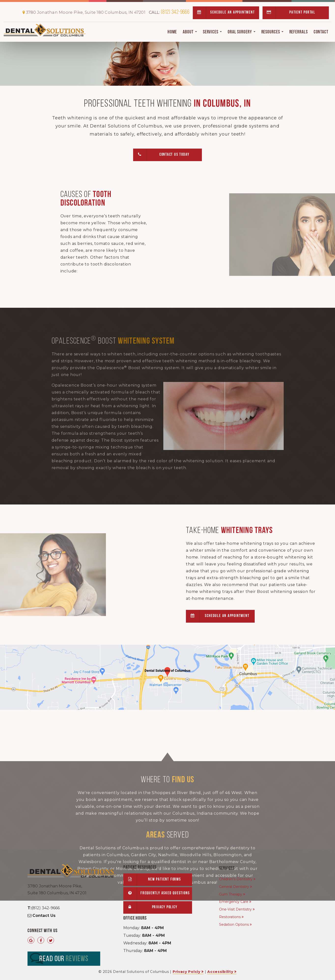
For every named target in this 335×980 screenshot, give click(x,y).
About (190, 32)
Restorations (230, 917)
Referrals (299, 32)
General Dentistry (234, 887)
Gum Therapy (231, 894)
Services (212, 32)
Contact (321, 32)
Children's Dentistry (236, 879)
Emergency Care (234, 902)
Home (172, 32)
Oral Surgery (242, 32)
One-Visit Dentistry (235, 909)
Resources (272, 32)
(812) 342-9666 (169, 12)
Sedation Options (234, 924)
